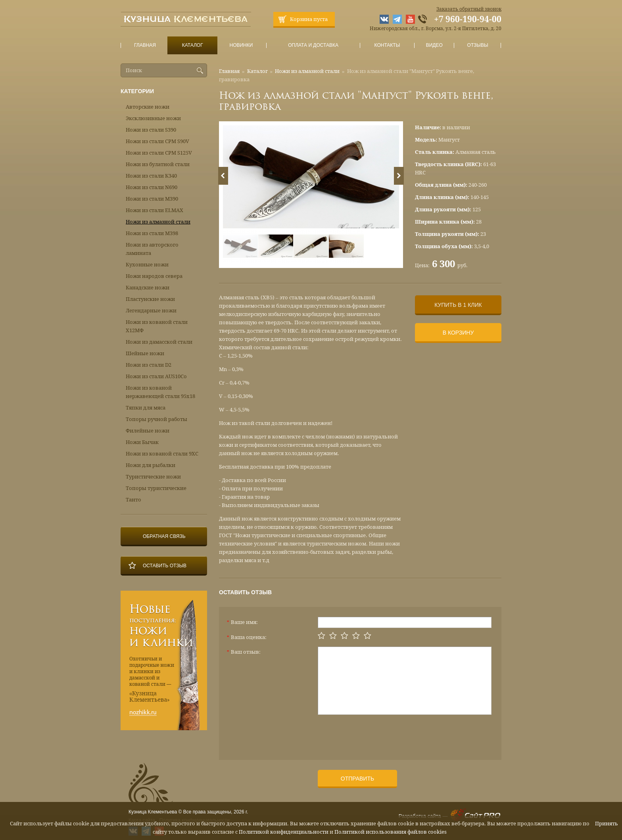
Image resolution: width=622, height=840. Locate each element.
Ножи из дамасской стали (159, 342)
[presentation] (378, 734)
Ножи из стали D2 (149, 365)
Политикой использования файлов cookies (391, 832)
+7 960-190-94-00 (468, 19)
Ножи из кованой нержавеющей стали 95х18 (160, 392)
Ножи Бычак (142, 442)
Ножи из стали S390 (151, 130)
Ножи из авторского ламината (152, 249)
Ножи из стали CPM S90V (157, 141)
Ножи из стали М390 (152, 199)
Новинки (241, 45)
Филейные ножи (148, 431)
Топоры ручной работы (156, 419)
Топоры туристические (156, 488)
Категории (137, 91)
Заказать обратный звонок (469, 9)
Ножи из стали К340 (151, 176)
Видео (434, 45)
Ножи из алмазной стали (307, 71)
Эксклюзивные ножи (153, 118)
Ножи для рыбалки (151, 465)
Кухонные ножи (147, 265)
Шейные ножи (145, 353)
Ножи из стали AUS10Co (156, 376)
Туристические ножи (153, 477)
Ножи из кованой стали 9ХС (162, 454)
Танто (133, 500)
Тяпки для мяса (146, 408)
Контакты (387, 45)
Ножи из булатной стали (158, 164)
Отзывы (478, 45)
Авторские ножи (148, 107)
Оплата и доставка (313, 45)
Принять (607, 824)
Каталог (192, 45)
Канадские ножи (148, 288)
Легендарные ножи (151, 311)
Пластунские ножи (150, 299)
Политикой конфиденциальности (284, 832)
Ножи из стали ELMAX (155, 210)
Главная (145, 45)
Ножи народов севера (154, 276)
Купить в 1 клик (458, 305)
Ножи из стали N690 (152, 187)
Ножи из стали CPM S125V (159, 153)
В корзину (458, 333)
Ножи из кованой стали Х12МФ (157, 326)
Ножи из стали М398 (152, 233)
